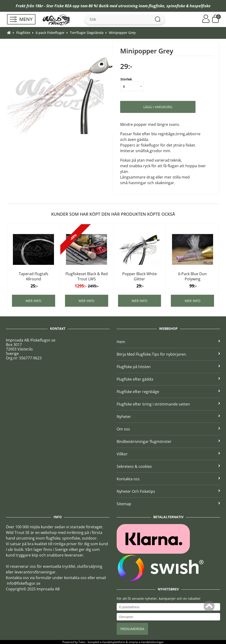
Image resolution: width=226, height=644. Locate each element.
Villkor (169, 454)
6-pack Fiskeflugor (50, 33)
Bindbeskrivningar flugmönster (169, 441)
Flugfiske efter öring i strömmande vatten (169, 404)
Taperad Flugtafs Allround (34, 276)
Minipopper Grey (122, 33)
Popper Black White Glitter (140, 276)
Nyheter (169, 417)
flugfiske (156, 6)
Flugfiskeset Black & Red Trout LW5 (87, 276)
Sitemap (169, 504)
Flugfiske (23, 33)
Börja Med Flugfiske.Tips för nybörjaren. (169, 354)
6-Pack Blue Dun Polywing (192, 276)
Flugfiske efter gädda (169, 379)
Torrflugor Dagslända (87, 33)
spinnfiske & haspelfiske (188, 6)
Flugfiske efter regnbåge (169, 392)
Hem (169, 342)
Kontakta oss (169, 479)
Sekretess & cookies (169, 466)
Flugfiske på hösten (169, 367)
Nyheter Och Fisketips (169, 491)
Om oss (169, 429)
